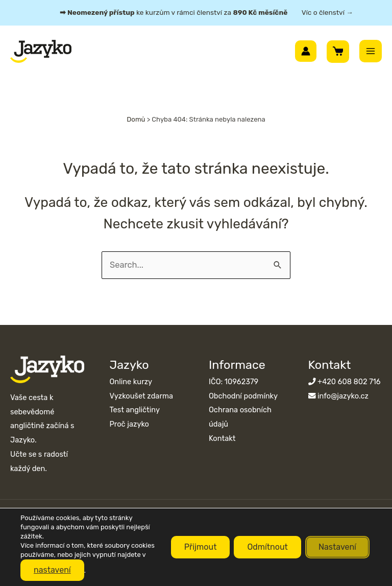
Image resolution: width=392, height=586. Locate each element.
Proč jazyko (129, 424)
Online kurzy (131, 382)
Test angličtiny (135, 410)
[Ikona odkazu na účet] (306, 51)
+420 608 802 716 (349, 382)
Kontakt (222, 438)
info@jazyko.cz (343, 396)
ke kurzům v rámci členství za (206, 12)
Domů (136, 119)
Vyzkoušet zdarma (141, 396)
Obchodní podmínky (243, 396)
